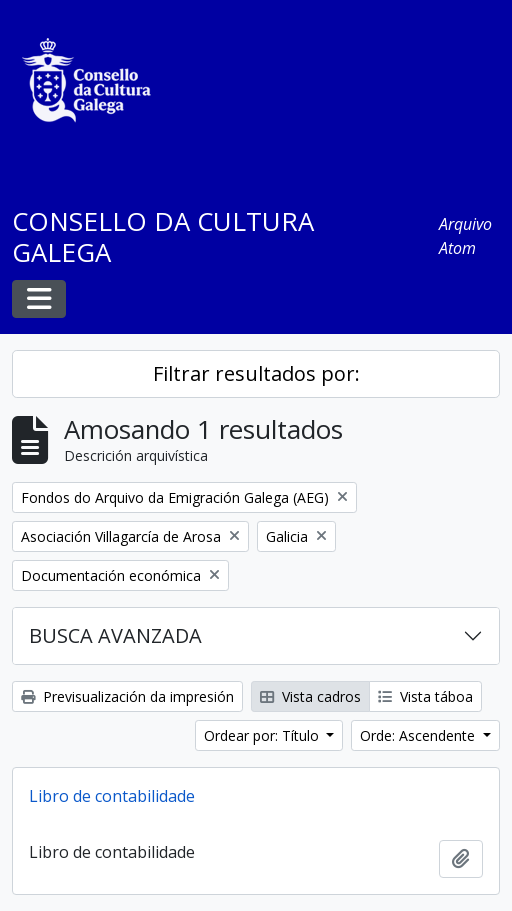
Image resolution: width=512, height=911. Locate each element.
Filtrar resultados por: (256, 373)
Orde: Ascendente (419, 735)
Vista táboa (425, 696)
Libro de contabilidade (112, 796)
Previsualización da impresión (127, 696)
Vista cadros (310, 696)
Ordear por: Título (263, 735)
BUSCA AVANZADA (115, 635)
